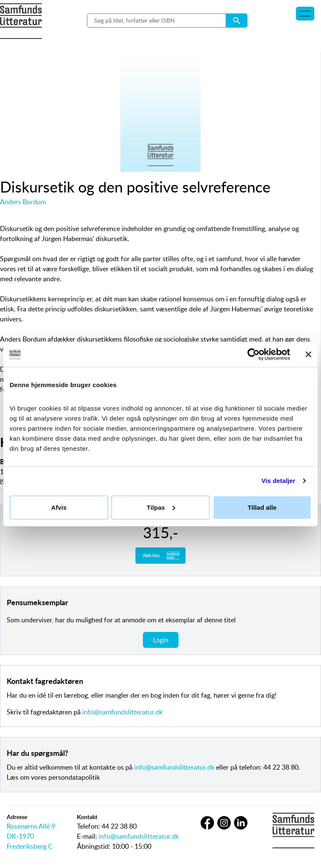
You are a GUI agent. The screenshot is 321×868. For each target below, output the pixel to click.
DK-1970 (20, 836)
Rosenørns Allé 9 (31, 826)
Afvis (59, 507)
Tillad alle (262, 507)
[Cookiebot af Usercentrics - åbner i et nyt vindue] (253, 354)
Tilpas (161, 507)
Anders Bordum (23, 202)
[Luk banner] (308, 354)
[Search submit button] (237, 21)
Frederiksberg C (30, 846)
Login (161, 640)
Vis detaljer (279, 481)
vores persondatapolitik (65, 777)
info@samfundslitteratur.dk (122, 712)
